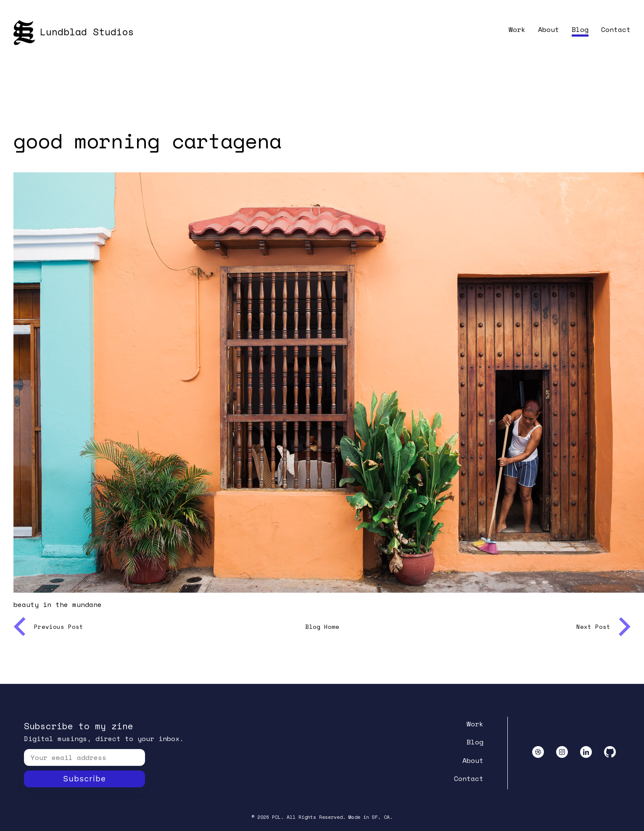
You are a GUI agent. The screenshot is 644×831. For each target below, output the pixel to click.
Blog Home (322, 627)
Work (517, 29)
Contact (616, 29)
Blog (580, 29)
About (549, 29)
